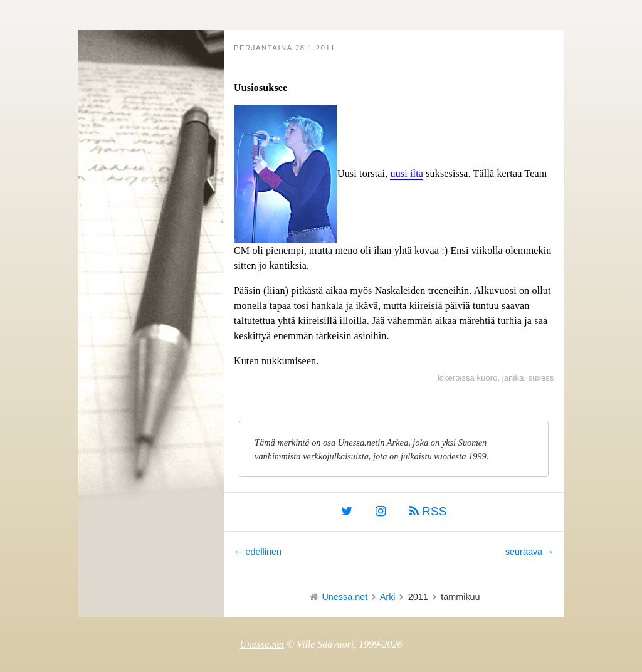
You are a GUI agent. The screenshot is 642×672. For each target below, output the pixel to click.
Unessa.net (345, 597)
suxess (541, 378)
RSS (428, 511)
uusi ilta (407, 173)
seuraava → (530, 552)
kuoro (487, 378)
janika (513, 378)
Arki (388, 597)
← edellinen (258, 552)
